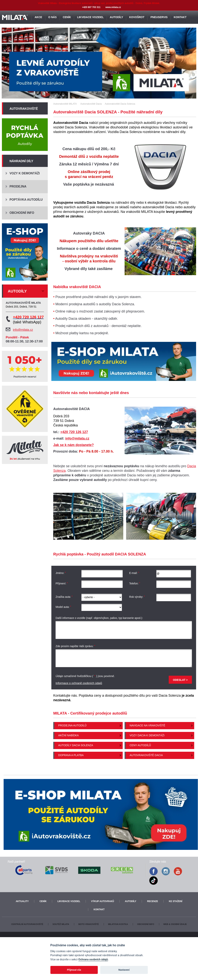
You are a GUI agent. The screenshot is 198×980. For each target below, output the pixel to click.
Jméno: (61, 573)
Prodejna (18, 186)
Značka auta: (64, 597)
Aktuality (22, 901)
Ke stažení (176, 901)
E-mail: (134, 573)
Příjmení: (62, 583)
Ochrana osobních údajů (93, 960)
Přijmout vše (74, 970)
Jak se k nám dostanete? (74, 445)
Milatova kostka (118, 924)
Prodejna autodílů (72, 725)
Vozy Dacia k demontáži (147, 735)
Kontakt (99, 909)
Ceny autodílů (140, 745)
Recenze (153, 901)
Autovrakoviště (24, 109)
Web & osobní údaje (175, 924)
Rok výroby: (137, 597)
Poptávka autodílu (26, 200)
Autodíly (131, 901)
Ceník (43, 901)
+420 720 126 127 (74, 432)
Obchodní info (22, 213)
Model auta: (63, 607)
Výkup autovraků (103, 901)
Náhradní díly (21, 161)
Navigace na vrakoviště (147, 725)
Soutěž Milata (61, 924)
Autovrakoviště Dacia (146, 755)
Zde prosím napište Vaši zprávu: (75, 646)
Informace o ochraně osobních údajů (79, 683)
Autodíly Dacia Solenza (76, 745)
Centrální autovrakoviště (27, 924)
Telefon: (135, 583)
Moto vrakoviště (89, 924)
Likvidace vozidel (69, 901)
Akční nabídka (68, 735)
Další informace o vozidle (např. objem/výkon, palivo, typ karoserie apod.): (99, 618)
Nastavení (124, 970)
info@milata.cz (77, 438)
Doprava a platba (71, 755)
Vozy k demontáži (25, 173)
